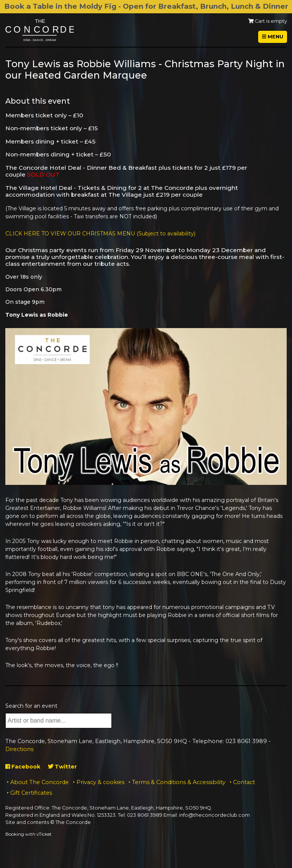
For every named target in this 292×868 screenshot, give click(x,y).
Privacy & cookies (100, 782)
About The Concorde (40, 782)
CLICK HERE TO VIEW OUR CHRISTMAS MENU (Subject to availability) (100, 234)
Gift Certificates (31, 793)
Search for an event (31, 706)
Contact (244, 782)
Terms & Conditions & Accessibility (179, 782)
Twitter (62, 767)
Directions (19, 749)
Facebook (23, 767)
